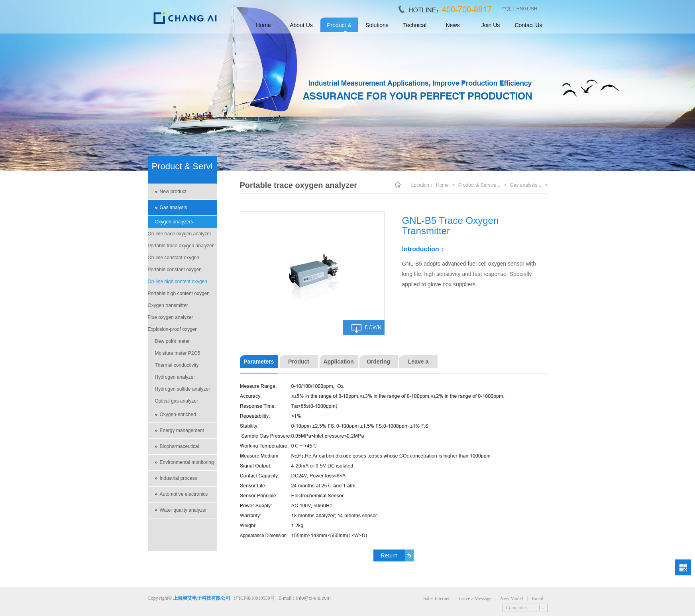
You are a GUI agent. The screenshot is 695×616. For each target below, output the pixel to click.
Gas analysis (174, 207)
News (453, 25)
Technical (415, 25)
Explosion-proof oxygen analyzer (173, 331)
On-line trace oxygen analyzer (180, 234)
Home (263, 25)
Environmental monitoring (187, 462)
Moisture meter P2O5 (178, 353)
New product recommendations (179, 194)
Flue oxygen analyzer (171, 317)
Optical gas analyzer (177, 401)
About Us (301, 25)
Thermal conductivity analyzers (177, 367)
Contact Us (528, 25)
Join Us (491, 25)
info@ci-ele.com (313, 598)
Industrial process (179, 478)
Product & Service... (479, 185)
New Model (511, 598)
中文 (507, 9)
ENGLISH (527, 9)
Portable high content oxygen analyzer (179, 295)
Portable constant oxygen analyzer (175, 271)
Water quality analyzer (183, 510)
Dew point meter (172, 341)
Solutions (377, 25)
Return (389, 555)
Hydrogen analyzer (175, 377)
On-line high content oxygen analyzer (178, 283)
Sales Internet (436, 598)
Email (538, 598)
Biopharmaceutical (180, 446)
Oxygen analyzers (174, 222)
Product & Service (339, 27)
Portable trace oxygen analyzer (181, 246)
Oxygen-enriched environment (178, 417)
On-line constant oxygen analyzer (174, 259)
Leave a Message (475, 598)
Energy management (182, 430)
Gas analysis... (525, 185)
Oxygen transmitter (168, 305)
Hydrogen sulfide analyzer (183, 389)
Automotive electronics (184, 494)
